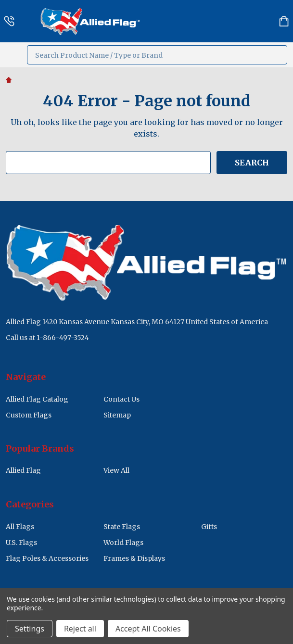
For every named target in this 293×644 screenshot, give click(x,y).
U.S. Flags (21, 543)
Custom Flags (29, 415)
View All (116, 470)
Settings (30, 629)
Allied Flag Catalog (37, 399)
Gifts (209, 527)
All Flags (20, 527)
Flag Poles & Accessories (47, 558)
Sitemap (117, 415)
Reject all (80, 629)
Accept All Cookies (148, 629)
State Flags (122, 527)
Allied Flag (23, 470)
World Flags (123, 543)
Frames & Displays (134, 558)
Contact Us (121, 399)
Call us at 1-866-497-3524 (47, 338)
